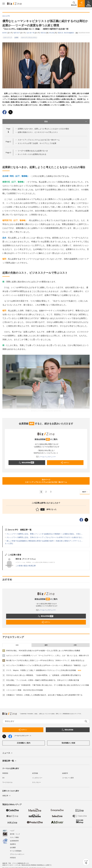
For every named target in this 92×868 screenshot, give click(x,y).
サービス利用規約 (16, 851)
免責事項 (13, 844)
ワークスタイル (7, 782)
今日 (17, 645)
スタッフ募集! (14, 837)
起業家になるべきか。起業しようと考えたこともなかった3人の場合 (43, 129)
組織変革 (65, 773)
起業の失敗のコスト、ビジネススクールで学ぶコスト (38, 132)
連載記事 (7, 796)
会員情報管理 (14, 841)
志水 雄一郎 (31, 33)
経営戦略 (35, 773)
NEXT (85, 492)
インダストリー (37, 778)
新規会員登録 (26, 463)
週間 (46, 645)
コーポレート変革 (68, 778)
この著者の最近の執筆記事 (26, 566)
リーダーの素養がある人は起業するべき (33, 151)
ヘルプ (12, 831)
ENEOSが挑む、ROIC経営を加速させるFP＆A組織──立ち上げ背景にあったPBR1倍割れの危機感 (43, 651)
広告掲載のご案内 (24, 743)
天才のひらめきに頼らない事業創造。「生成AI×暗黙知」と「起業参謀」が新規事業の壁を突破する (44, 675)
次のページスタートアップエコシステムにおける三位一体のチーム (46, 481)
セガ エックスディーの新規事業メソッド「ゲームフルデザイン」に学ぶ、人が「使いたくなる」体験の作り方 (48, 655)
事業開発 (5, 773)
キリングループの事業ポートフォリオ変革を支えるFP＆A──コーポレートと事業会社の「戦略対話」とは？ (47, 665)
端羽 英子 (17, 33)
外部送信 (13, 858)
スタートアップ (8, 38)
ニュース (8, 753)
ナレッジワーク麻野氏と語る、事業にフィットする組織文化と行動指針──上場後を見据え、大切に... (45, 534)
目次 (66, 121)
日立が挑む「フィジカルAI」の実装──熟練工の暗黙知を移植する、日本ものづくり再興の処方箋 (43, 680)
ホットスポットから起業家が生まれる (32, 154)
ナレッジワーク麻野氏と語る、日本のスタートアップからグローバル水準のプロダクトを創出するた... (45, 537)
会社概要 (13, 848)
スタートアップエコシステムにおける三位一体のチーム (39, 140)
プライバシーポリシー (17, 854)
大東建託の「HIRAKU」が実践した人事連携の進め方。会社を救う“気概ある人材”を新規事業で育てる (44, 695)
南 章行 (5, 33)
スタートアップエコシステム (29, 38)
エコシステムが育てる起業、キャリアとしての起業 (37, 143)
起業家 (16, 38)
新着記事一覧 (10, 761)
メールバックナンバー (46, 457)
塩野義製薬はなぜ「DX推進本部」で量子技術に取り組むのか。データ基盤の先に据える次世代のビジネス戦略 (48, 685)
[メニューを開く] (4, 4)
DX (3, 778)
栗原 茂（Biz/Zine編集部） (67, 33)
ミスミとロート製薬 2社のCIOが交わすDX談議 (24, 690)
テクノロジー (37, 782)
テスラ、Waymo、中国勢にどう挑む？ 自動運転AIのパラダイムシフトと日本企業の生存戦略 (41, 670)
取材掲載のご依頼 (68, 743)
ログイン (65, 463)
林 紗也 (52, 33)
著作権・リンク (15, 834)
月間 (75, 645)
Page (8, 142)
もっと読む (9, 543)
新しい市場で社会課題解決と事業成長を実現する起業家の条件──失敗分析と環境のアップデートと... (45, 541)
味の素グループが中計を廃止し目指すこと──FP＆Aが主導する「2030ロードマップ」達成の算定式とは (45, 660)
